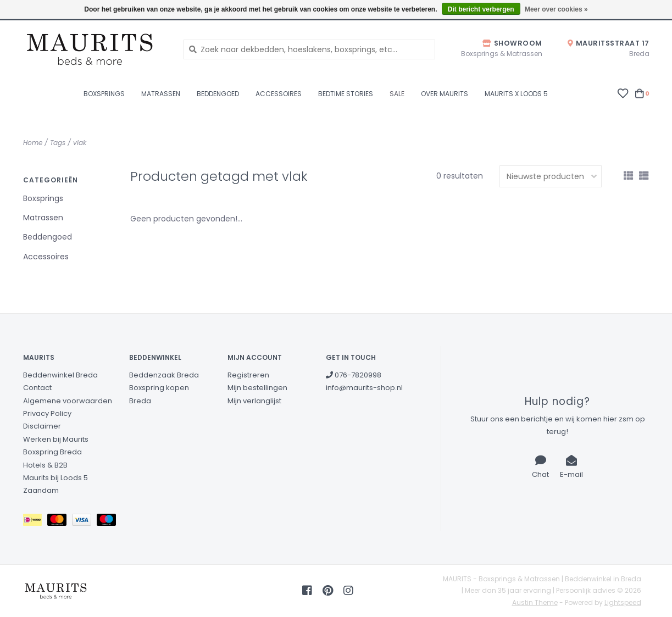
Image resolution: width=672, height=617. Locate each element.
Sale (397, 94)
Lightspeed (623, 602)
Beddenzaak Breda (164, 375)
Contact (37, 388)
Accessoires (279, 94)
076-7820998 (354, 375)
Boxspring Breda (52, 452)
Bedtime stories (346, 94)
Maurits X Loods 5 (516, 94)
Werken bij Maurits (56, 439)
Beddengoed (218, 94)
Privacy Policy (47, 413)
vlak (80, 143)
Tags (58, 143)
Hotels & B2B (45, 465)
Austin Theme (535, 602)
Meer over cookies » (556, 9)
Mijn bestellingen (257, 388)
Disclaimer (42, 426)
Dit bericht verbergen (481, 9)
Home (33, 143)
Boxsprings (104, 94)
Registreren (248, 375)
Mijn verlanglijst (254, 401)
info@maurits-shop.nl (364, 388)
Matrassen (161, 94)
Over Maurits (445, 94)
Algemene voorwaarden (68, 401)
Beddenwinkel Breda (60, 375)
